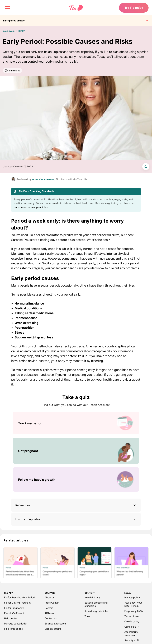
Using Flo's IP (132, 627)
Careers (49, 608)
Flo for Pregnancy (14, 608)
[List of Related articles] (76, 563)
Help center (11, 618)
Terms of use (131, 616)
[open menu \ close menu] (8, 8)
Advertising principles (96, 611)
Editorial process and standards (96, 604)
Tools (87, 616)
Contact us (51, 618)
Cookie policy (132, 621)
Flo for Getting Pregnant (17, 603)
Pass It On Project (14, 613)
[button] (76, 505)
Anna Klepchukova (43, 179)
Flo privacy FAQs (134, 611)
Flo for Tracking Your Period (19, 597)
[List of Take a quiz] (76, 452)
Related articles (16, 540)
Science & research (55, 624)
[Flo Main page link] (76, 8)
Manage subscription (16, 624)
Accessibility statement (131, 633)
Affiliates (49, 613)
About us (49, 597)
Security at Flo (132, 640)
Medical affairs (53, 629)
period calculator (47, 235)
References (23, 505)
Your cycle (9, 31)
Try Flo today (134, 8)
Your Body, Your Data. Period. (133, 604)
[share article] (146, 167)
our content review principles (31, 207)
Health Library (92, 597)
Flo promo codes (13, 629)
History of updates (76, 519)
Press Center (52, 603)
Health (22, 31)
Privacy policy (132, 597)
